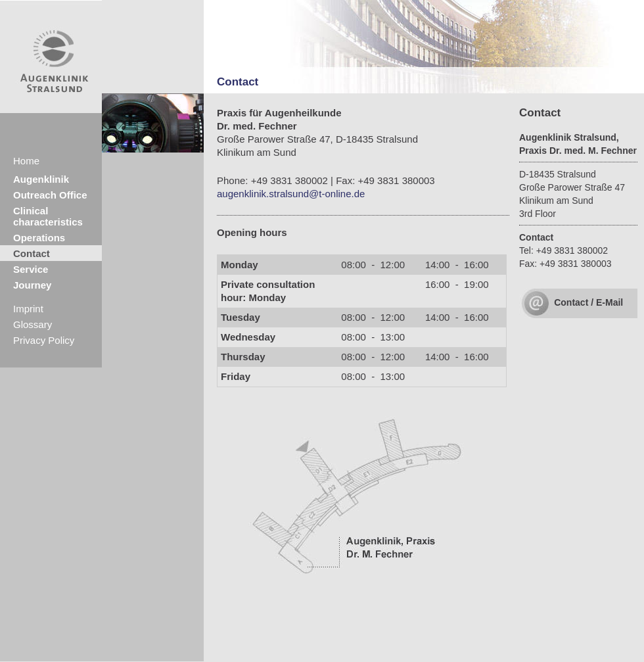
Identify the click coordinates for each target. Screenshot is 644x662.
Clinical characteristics (48, 216)
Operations (39, 238)
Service (31, 269)
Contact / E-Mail (588, 302)
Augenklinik (41, 179)
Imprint (28, 309)
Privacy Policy (44, 340)
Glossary (33, 324)
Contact (32, 253)
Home (26, 161)
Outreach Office (50, 195)
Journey (32, 285)
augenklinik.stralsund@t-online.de (291, 194)
